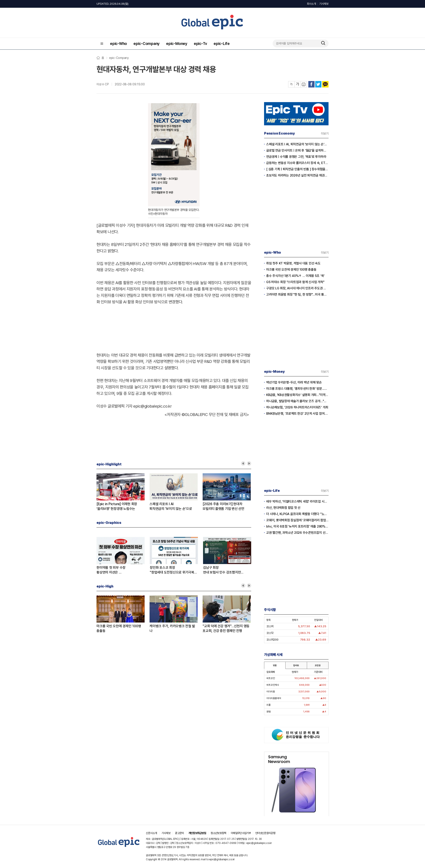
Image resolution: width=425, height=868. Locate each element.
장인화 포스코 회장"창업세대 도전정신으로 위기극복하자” (174, 570)
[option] (123, 492)
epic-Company (147, 44)
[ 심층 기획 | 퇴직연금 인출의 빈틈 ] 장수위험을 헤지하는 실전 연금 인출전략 (297, 169)
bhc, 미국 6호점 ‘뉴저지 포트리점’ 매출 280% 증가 (297, 526)
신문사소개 (151, 833)
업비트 (296, 665)
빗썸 (275, 665)
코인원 (318, 665)
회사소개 (311, 4)
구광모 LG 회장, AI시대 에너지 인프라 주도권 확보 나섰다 (297, 288)
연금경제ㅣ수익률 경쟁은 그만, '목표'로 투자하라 (296, 157)
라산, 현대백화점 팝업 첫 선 (283, 508)
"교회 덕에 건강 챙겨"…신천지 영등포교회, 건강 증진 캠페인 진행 (226, 628)
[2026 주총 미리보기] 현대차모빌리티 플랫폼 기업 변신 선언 (223, 506)
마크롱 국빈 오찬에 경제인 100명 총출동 (119, 628)
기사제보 (324, 4)
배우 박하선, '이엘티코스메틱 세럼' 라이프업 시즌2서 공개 (297, 501)
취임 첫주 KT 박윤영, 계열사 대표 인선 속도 (293, 263)
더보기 (325, 133)
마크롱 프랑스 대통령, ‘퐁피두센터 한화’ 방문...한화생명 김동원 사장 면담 (297, 389)
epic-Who (118, 44)
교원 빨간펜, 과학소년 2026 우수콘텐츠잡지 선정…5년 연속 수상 (297, 533)
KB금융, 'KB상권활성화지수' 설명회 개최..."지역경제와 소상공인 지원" (297, 395)
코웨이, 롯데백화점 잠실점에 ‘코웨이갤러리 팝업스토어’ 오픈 (297, 520)
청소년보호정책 (218, 833)
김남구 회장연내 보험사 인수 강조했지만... (223, 570)
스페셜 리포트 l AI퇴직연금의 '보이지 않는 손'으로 (171, 506)
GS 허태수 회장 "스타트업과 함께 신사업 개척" (295, 282)
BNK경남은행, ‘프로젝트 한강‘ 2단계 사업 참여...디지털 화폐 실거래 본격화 (297, 414)
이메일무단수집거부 (241, 833)
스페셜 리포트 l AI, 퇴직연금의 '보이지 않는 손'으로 (297, 144)
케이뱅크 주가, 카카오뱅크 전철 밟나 (172, 628)
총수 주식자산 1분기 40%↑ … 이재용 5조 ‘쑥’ (295, 276)
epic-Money (177, 44)
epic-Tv (200, 44)
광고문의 (179, 833)
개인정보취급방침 (197, 833)
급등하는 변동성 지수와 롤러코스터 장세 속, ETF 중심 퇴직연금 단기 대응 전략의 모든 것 (297, 163)
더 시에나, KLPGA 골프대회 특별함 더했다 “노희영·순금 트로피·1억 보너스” (297, 514)
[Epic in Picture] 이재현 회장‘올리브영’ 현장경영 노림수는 (117, 506)
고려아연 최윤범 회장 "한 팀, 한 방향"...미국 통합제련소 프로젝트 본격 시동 (297, 294)
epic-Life (222, 44)
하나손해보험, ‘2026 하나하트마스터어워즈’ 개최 (297, 407)
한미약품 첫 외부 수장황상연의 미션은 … (111, 570)
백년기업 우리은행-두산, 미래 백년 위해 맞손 (294, 382)
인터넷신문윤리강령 (265, 833)
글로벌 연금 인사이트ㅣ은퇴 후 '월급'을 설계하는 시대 (297, 150)
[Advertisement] (174, 328)
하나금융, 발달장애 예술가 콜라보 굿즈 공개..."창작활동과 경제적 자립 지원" (297, 401)
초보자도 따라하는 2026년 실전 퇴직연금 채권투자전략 (297, 175)
